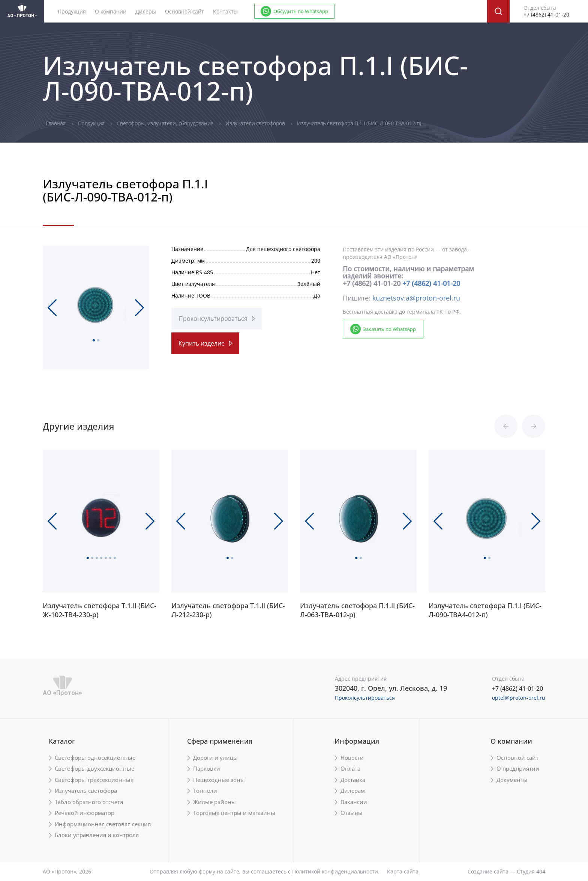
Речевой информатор (85, 813)
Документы (512, 780)
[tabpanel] (96, 305)
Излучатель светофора (86, 791)
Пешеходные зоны (219, 780)
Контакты (225, 11)
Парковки (207, 769)
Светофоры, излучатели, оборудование (166, 123)
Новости (352, 758)
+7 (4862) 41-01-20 (431, 283)
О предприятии (518, 769)
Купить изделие (202, 343)
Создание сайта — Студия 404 (506, 871)
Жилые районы (214, 802)
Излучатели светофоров (256, 123)
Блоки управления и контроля (97, 835)
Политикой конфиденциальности (335, 871)
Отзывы (352, 813)
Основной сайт (184, 11)
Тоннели (205, 791)
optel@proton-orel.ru (519, 698)
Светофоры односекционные (95, 758)
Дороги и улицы (215, 758)
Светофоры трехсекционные (94, 780)
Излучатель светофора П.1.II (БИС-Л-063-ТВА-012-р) (357, 610)
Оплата (350, 769)
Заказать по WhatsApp (389, 329)
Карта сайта (403, 871)
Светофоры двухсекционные (94, 769)
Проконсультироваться (213, 319)
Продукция (92, 123)
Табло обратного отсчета (89, 802)
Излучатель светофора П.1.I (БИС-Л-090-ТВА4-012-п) (485, 610)
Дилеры (146, 11)
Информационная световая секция (103, 824)
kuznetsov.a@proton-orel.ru (416, 298)
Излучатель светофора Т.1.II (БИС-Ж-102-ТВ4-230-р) (100, 610)
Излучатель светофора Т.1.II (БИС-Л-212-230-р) (228, 610)
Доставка (353, 780)
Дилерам (353, 791)
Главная (56, 123)
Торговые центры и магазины (234, 813)
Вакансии (354, 802)
